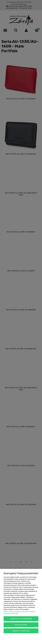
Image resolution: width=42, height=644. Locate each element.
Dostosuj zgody (21, 625)
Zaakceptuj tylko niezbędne (21, 619)
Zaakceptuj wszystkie (21, 631)
